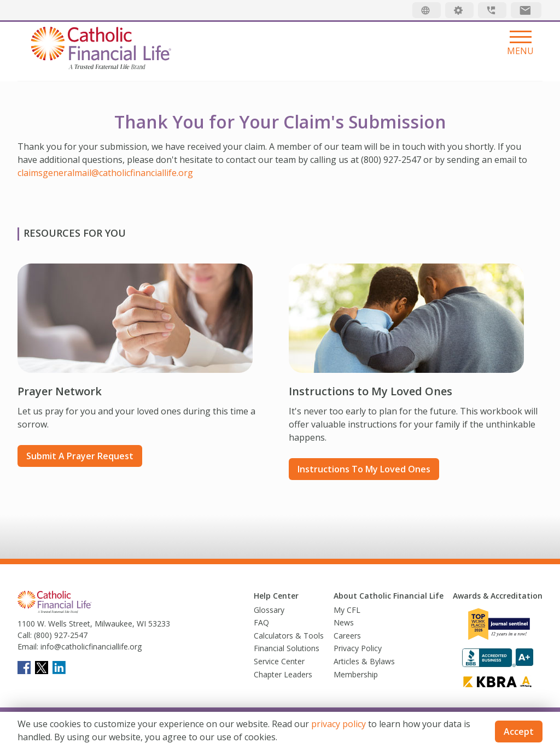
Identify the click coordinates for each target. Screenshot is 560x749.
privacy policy (339, 724)
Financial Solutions (287, 648)
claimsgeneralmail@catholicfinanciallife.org (105, 173)
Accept (519, 732)
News (344, 622)
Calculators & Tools (289, 636)
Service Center (279, 661)
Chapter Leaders (283, 674)
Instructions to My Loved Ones (364, 469)
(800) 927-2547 (60, 635)
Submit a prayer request (80, 456)
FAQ (261, 622)
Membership (356, 674)
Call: (25, 635)
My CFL (347, 610)
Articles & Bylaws (364, 661)
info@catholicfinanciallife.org (90, 646)
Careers (347, 636)
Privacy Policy (358, 648)
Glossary (269, 610)
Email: (28, 646)
